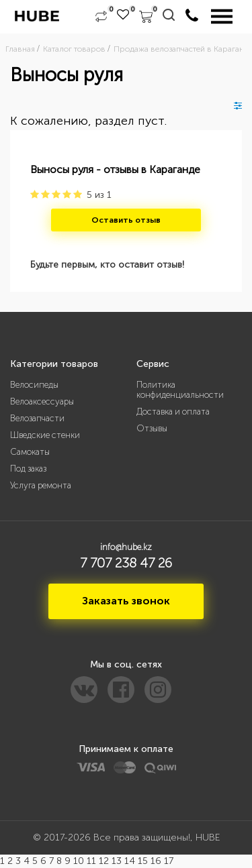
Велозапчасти (37, 418)
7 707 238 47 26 (126, 563)
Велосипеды (34, 385)
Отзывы (152, 428)
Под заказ (28, 469)
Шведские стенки (45, 435)
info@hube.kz (126, 547)
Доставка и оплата (173, 412)
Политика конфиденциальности (180, 390)
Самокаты (30, 452)
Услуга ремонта (41, 485)
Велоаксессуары (42, 401)
